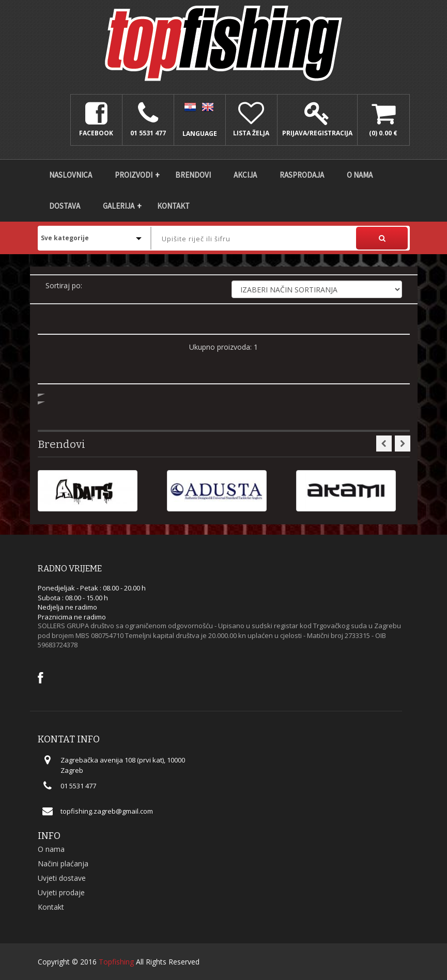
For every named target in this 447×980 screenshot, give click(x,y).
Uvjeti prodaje (61, 892)
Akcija (245, 175)
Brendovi (193, 175)
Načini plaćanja (63, 864)
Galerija (119, 206)
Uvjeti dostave (62, 878)
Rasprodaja (302, 175)
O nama (360, 175)
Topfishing (116, 962)
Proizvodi (134, 175)
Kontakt (173, 206)
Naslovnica (71, 175)
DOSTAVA (65, 206)
